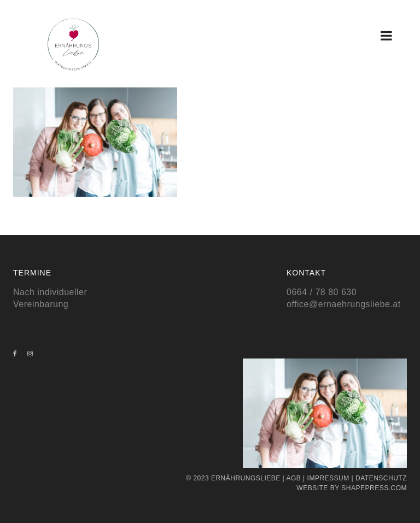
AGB (293, 478)
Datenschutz (381, 478)
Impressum (328, 478)
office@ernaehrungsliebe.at (344, 304)
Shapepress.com (374, 488)
